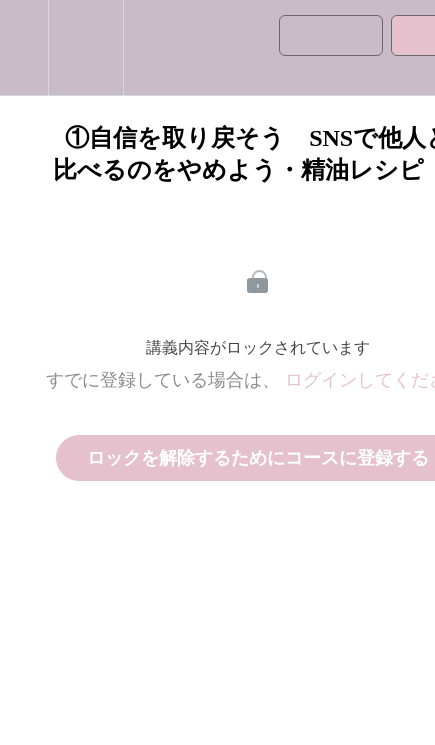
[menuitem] (85, 47)
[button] (24, 47)
